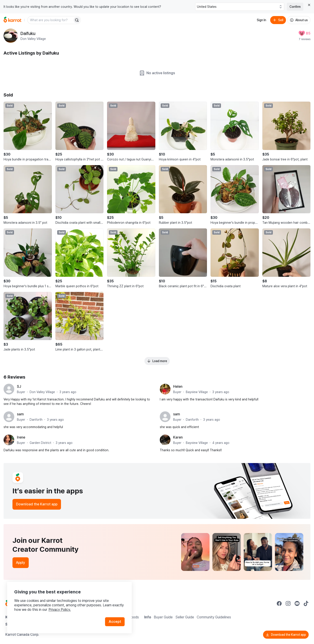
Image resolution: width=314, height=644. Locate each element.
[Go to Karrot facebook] (279, 603)
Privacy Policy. (60, 610)
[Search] (77, 20)
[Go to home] (12, 20)
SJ (19, 387)
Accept (115, 622)
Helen (178, 387)
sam (20, 414)
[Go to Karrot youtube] (297, 603)
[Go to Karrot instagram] (288, 603)
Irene (21, 437)
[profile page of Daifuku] (11, 36)
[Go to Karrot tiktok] (306, 603)
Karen (178, 437)
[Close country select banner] (309, 5)
